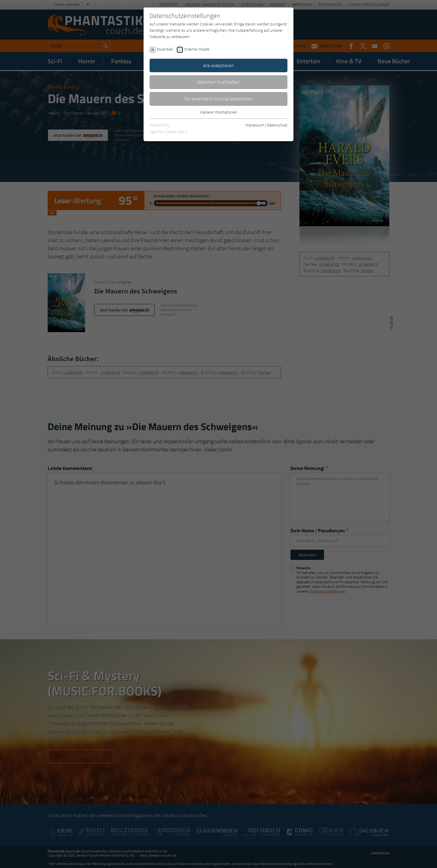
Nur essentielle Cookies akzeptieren (219, 99)
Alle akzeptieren (218, 65)
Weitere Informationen (218, 112)
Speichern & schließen (218, 82)
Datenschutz (277, 125)
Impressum (255, 125)
